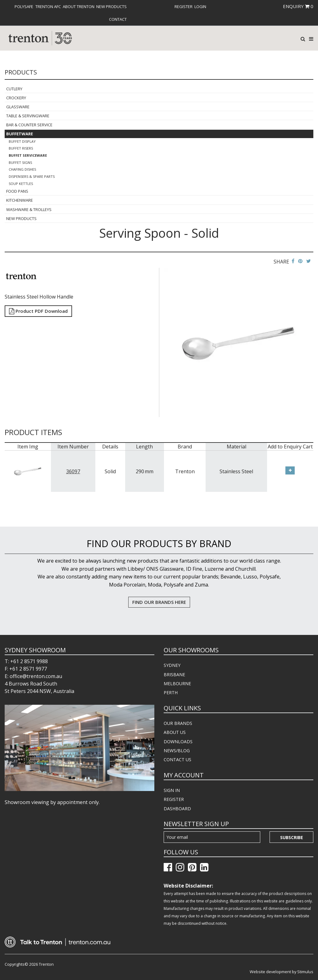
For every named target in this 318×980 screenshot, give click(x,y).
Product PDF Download (38, 311)
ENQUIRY (298, 6)
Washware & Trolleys (29, 209)
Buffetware (20, 134)
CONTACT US (177, 760)
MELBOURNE (177, 683)
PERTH (171, 692)
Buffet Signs (20, 162)
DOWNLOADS (178, 742)
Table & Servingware (28, 116)
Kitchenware (20, 200)
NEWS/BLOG (177, 751)
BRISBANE (174, 674)
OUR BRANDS (178, 723)
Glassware (18, 107)
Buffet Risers (21, 148)
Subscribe (292, 837)
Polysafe (24, 7)
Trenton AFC (48, 7)
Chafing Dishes (22, 169)
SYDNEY (172, 665)
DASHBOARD (177, 809)
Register (184, 7)
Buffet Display (22, 141)
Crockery (16, 98)
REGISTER (174, 799)
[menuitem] (24, 7)
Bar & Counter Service (29, 125)
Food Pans (17, 191)
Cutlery (14, 89)
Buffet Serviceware (28, 155)
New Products (111, 7)
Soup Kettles (21, 184)
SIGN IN (172, 790)
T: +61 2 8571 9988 (26, 661)
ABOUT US (175, 732)
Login (200, 7)
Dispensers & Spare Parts (32, 176)
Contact (118, 19)
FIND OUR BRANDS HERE (159, 602)
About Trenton (79, 7)
